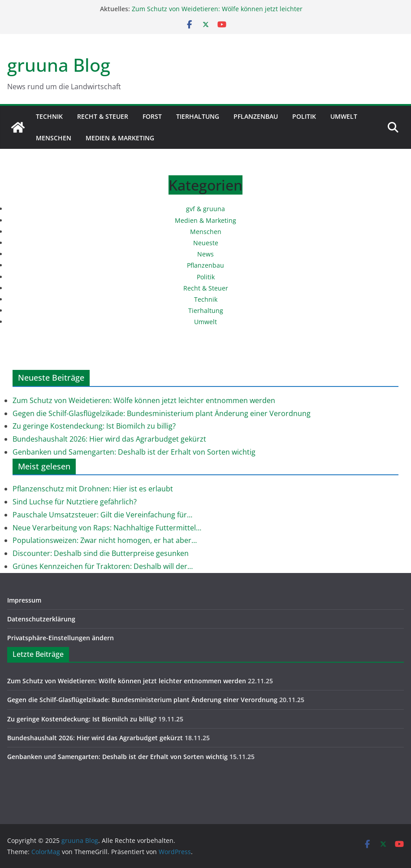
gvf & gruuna (205, 209)
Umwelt (344, 116)
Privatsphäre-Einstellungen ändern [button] (61, 638)
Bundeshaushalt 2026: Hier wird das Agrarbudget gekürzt (109, 439)
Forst (152, 116)
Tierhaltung (198, 116)
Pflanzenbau (256, 116)
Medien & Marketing (120, 138)
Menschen (54, 138)
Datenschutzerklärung (41, 619)
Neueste (206, 243)
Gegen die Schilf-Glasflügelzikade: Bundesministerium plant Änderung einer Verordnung (162, 413)
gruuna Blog (59, 65)
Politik (304, 116)
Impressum (24, 600)
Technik (49, 116)
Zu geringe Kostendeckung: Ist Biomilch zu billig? (94, 426)
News (205, 254)
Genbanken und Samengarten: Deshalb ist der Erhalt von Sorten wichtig (134, 452)
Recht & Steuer (103, 116)
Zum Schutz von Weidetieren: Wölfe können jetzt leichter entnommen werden (144, 400)
